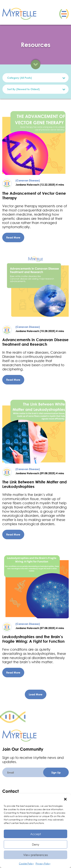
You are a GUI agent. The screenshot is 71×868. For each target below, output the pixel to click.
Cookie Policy (26, 864)
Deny (36, 844)
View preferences (36, 855)
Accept (36, 834)
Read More (13, 237)
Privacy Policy (43, 864)
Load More (36, 694)
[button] (65, 799)
